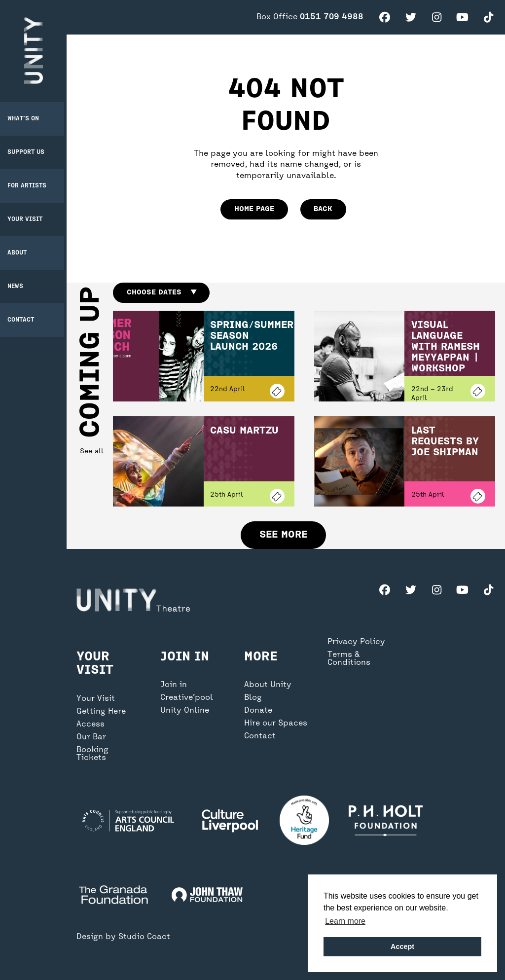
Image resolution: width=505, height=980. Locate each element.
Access (90, 734)
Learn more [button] (345, 921)
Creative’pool (187, 707)
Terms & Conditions (349, 668)
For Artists (29, 185)
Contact (23, 319)
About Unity (268, 694)
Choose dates (162, 292)
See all (91, 452)
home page (254, 209)
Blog (253, 707)
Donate (258, 720)
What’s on (26, 118)
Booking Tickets (92, 763)
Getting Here (101, 721)
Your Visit (27, 218)
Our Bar (91, 747)
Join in (174, 694)
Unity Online (185, 720)
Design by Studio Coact (123, 937)
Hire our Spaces (276, 733)
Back (323, 209)
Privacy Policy (356, 652)
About (19, 252)
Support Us (28, 151)
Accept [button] (402, 946)
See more (283, 535)
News (18, 286)
